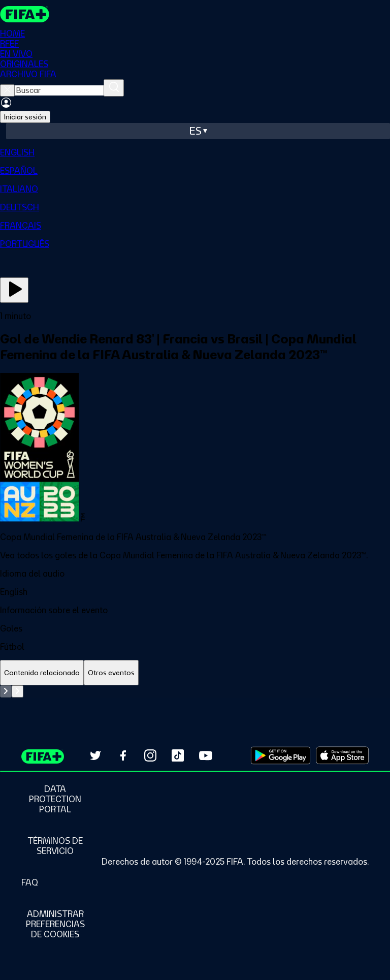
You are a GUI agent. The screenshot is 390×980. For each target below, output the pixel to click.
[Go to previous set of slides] (6, 691)
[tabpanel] (195, 691)
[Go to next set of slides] (18, 691)
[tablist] (195, 673)
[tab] (42, 673)
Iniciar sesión (25, 117)
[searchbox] (59, 90)
